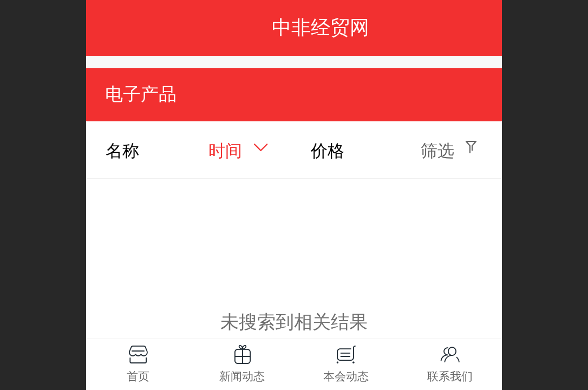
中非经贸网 (321, 27)
